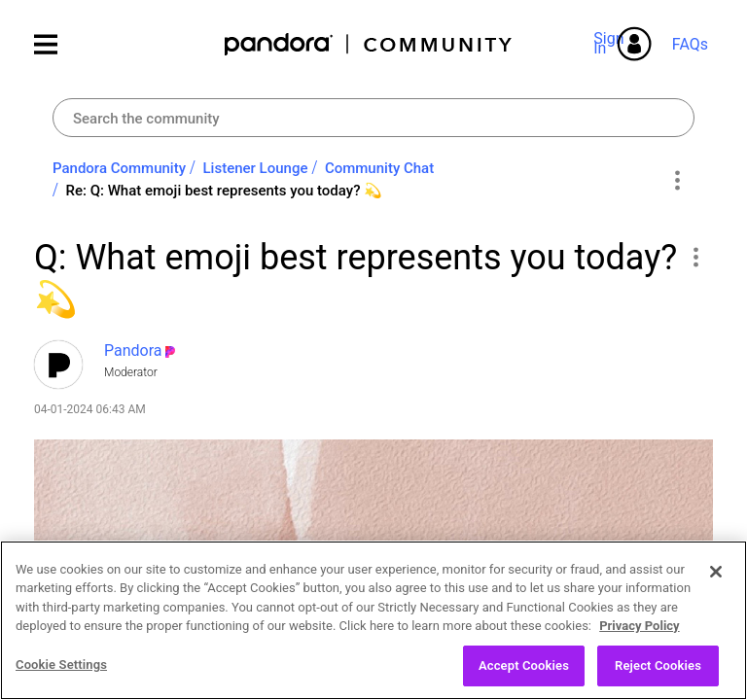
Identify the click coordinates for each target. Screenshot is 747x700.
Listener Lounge (256, 168)
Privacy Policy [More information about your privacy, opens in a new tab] (639, 647)
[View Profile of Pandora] (133, 350)
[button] (695, 257)
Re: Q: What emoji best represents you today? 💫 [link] (224, 191)
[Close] (716, 593)
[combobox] (373, 118)
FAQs (690, 44)
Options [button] (676, 180)
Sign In (612, 43)
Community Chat (379, 168)
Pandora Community (369, 44)
